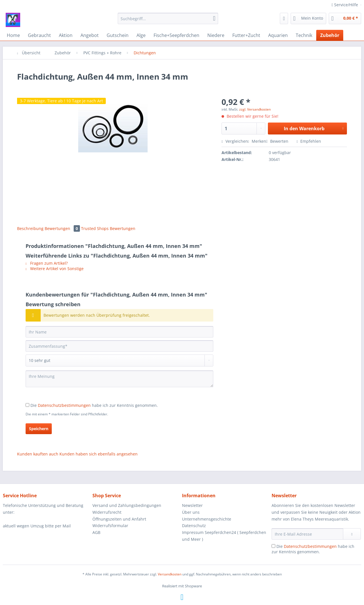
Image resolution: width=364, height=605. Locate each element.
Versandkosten (170, 574)
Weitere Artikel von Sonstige (55, 269)
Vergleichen (235, 141)
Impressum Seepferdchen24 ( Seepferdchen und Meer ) (224, 536)
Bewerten (278, 141)
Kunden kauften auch (38, 454)
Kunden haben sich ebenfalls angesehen (99, 454)
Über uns (191, 512)
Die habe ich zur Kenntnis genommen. (94, 405)
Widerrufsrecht (107, 512)
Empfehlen (309, 141)
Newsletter (192, 505)
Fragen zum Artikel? (47, 263)
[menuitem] (168, 21)
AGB (96, 532)
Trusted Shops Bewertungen (108, 228)
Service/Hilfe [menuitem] (345, 5)
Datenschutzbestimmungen (64, 405)
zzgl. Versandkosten (255, 109)
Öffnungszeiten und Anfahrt (119, 519)
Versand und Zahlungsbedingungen (127, 505)
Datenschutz (194, 526)
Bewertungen (63, 228)
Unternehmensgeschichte (207, 519)
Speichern (39, 429)
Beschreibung (30, 228)
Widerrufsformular (110, 526)
